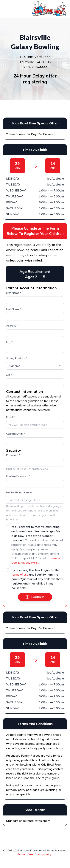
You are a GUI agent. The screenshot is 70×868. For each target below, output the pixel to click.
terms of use (20, 574)
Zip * (9, 375)
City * (9, 342)
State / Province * (17, 358)
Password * (13, 455)
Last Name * (14, 309)
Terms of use (26, 854)
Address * (12, 326)
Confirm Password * (18, 476)
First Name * (14, 293)
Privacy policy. (43, 854)
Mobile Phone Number (19, 492)
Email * (10, 417)
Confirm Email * (16, 434)
